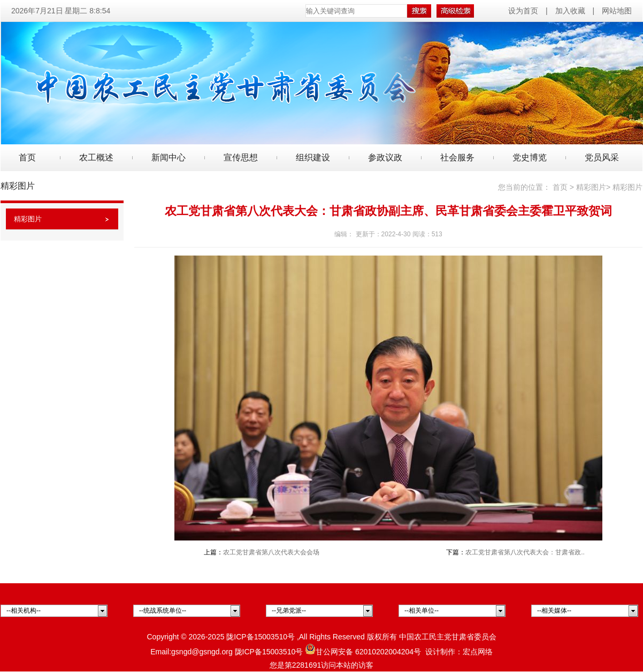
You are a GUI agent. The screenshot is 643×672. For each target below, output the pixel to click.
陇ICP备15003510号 (261, 637)
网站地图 (617, 11)
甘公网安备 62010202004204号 (363, 652)
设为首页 (524, 11)
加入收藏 (570, 11)
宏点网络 (478, 652)
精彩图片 (28, 219)
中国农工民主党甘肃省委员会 (448, 637)
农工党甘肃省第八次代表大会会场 (271, 552)
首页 (27, 157)
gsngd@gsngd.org (202, 652)
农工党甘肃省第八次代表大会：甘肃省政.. (525, 552)
